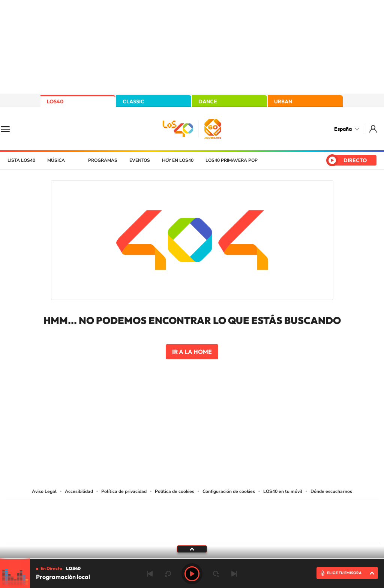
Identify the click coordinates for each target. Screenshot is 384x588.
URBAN (283, 101)
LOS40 (55, 101)
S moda (239, 531)
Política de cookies (175, 491)
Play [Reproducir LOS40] (192, 574)
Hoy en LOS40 (178, 160)
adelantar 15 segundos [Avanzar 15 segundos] (216, 574)
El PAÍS (106, 510)
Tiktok (162, 411)
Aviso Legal (44, 491)
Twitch (222, 411)
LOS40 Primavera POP (232, 160)
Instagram (147, 411)
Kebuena (319, 520)
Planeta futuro (292, 520)
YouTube (177, 411)
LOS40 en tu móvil (283, 491)
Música (56, 160)
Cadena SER (249, 510)
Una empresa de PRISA (40, 516)
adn (298, 510)
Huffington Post (116, 520)
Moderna (139, 531)
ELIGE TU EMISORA (344, 573)
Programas (103, 160)
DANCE (208, 101)
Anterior (150, 574)
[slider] (192, 559)
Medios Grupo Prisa (40, 534)
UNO (158, 520)
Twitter (192, 411)
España (343, 129)
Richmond (102, 531)
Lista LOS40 (21, 160)
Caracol (325, 510)
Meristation (308, 531)
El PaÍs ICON (208, 531)
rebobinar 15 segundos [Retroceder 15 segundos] (168, 574)
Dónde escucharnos (331, 491)
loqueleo (272, 531)
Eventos (140, 160)
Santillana (177, 510)
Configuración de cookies (229, 491)
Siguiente (234, 574)
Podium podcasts (175, 531)
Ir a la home (192, 352)
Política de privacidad (124, 491)
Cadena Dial (237, 520)
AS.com (273, 510)
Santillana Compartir (217, 510)
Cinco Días (208, 520)
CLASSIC (133, 101)
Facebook (207, 411)
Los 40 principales (142, 510)
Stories (237, 411)
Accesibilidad (79, 491)
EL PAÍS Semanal (264, 520)
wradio (179, 520)
